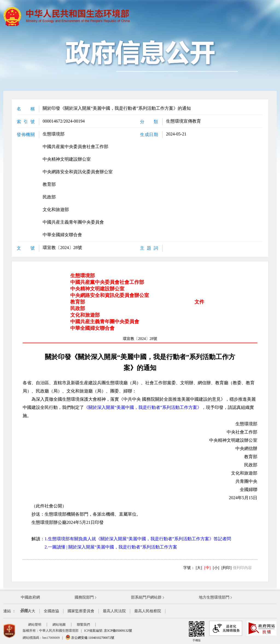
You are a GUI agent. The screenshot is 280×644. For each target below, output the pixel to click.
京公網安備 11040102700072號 (90, 638)
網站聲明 (35, 625)
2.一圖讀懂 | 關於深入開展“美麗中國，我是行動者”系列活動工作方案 (111, 547)
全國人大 (28, 611)
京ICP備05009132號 (118, 631)
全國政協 (51, 611)
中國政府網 (30, 597)
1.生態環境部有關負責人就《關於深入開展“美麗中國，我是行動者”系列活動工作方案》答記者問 (138, 539)
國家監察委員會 (81, 611)
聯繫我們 (83, 625)
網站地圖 (59, 625)
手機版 (197, 631)
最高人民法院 (114, 611)
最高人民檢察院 (148, 611)
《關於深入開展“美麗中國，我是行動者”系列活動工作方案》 (143, 407)
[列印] (227, 568)
